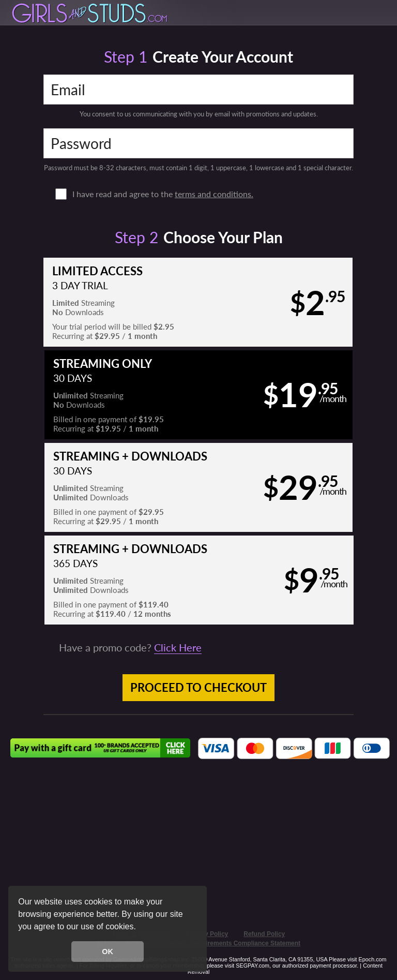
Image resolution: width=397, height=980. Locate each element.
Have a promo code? (130, 647)
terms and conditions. (214, 194)
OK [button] (108, 952)
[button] (140, 928)
